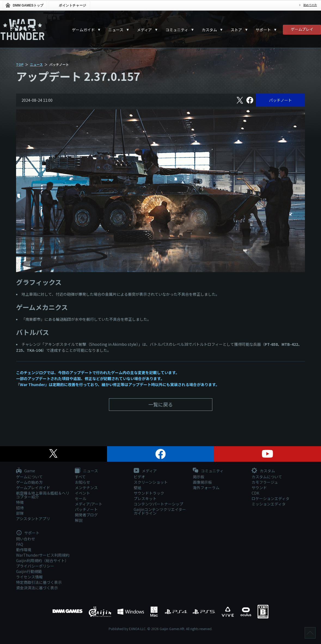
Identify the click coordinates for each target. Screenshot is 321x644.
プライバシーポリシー (35, 566)
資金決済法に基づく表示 (37, 588)
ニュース (116, 30)
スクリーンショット (151, 482)
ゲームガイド (83, 30)
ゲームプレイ (302, 29)
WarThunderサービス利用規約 (43, 555)
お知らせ (82, 482)
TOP (20, 64)
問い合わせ (26, 539)
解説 (79, 520)
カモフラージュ (265, 482)
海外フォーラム (206, 488)
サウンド (259, 488)
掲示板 (198, 477)
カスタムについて (267, 477)
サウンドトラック (149, 493)
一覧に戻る (161, 404)
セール (81, 498)
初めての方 (310, 5)
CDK (255, 493)
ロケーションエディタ (270, 498)
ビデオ (139, 477)
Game (26, 471)
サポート (263, 30)
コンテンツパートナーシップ (158, 504)
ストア (236, 30)
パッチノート (280, 100)
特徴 (20, 502)
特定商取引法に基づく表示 (39, 582)
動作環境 (24, 550)
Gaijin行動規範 (29, 571)
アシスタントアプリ (33, 519)
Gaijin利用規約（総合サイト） (42, 560)
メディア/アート (89, 504)
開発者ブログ (86, 515)
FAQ (20, 544)
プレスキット (145, 498)
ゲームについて (29, 477)
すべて (80, 477)
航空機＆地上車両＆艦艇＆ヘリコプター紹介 (43, 495)
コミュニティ (177, 30)
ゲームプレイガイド (33, 488)
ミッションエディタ (269, 504)
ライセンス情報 (29, 577)
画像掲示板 (202, 482)
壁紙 (137, 488)
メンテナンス (86, 488)
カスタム (209, 30)
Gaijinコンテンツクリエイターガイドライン (160, 511)
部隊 (20, 513)
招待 (20, 508)
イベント (82, 493)
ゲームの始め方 (29, 482)
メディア (144, 30)
